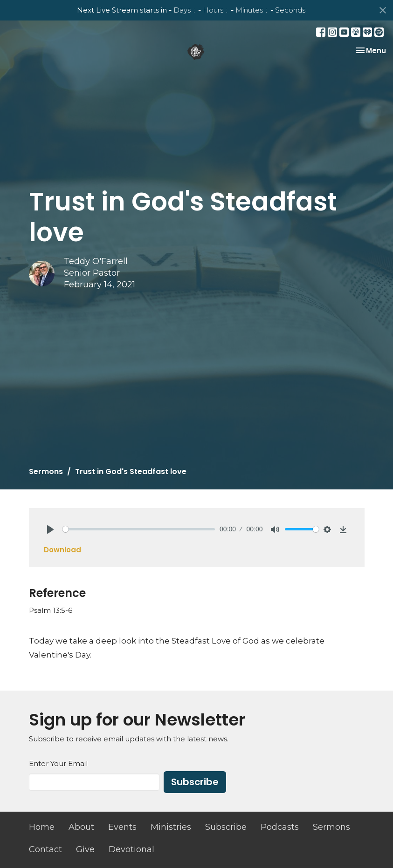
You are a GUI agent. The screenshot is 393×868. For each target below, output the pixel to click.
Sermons (46, 471)
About (81, 827)
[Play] (50, 529)
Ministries (171, 827)
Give (85, 849)
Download (62, 550)
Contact (45, 849)
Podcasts (280, 827)
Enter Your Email (58, 763)
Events (122, 827)
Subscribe (195, 782)
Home (42, 827)
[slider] (139, 529)
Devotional (131, 849)
